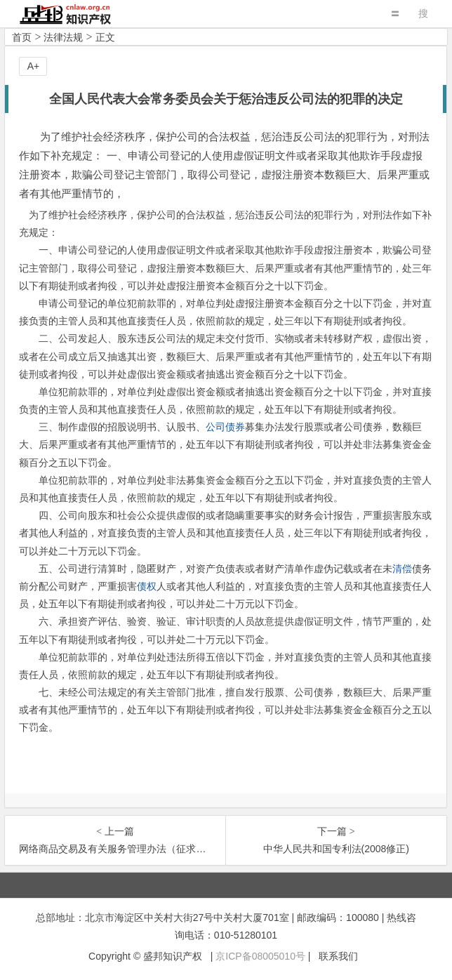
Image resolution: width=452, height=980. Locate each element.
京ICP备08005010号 (260, 956)
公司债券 (225, 427)
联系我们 (338, 956)
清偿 (402, 569)
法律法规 (63, 37)
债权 (147, 586)
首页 (22, 37)
